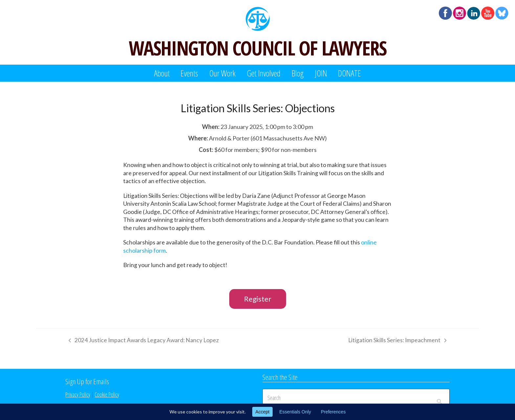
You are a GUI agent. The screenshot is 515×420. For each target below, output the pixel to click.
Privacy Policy (78, 394)
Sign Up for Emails (87, 381)
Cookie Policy (107, 394)
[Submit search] (439, 398)
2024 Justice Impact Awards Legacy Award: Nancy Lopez (142, 341)
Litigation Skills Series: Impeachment (397, 341)
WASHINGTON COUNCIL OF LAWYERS (257, 48)
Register (258, 299)
